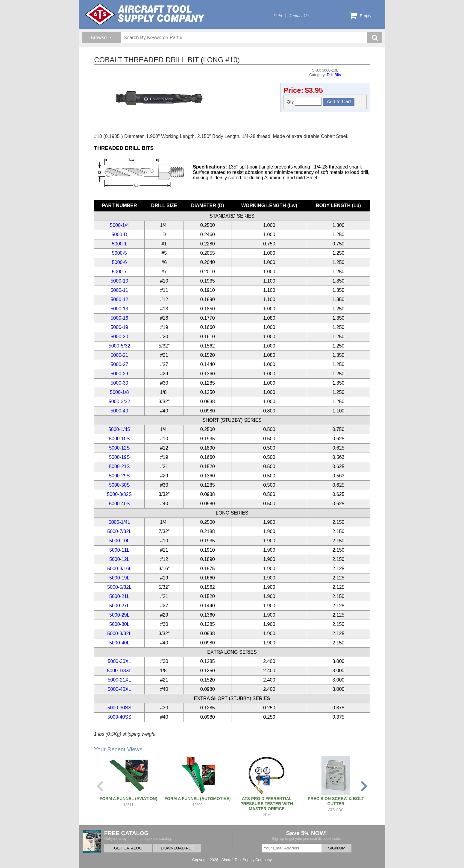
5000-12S (119, 448)
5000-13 (119, 309)
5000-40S (119, 504)
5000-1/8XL (119, 671)
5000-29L (119, 615)
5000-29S (119, 476)
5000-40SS (119, 717)
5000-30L (119, 624)
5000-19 (119, 327)
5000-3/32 (119, 402)
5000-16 (119, 318)
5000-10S (119, 439)
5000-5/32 (119, 346)
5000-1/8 (119, 392)
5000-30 (119, 383)
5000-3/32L (119, 633)
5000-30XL (119, 661)
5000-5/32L (119, 587)
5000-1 (119, 244)
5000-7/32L (119, 531)
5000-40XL (119, 689)
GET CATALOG (128, 848)
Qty (304, 102)
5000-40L (119, 643)
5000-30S (119, 485)
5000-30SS (119, 708)
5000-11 (119, 290)
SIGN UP (336, 848)
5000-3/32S (119, 494)
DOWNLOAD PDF (177, 848)
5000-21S (119, 466)
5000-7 (119, 272)
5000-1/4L (119, 522)
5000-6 (119, 262)
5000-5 (119, 253)
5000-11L (119, 550)
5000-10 (119, 281)
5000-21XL (119, 680)
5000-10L (119, 541)
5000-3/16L (119, 569)
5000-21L (119, 596)
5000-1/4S (119, 429)
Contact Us (299, 16)
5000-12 (119, 299)
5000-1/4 (119, 225)
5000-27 (119, 364)
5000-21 (119, 355)
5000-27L (119, 606)
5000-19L (119, 578)
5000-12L (119, 559)
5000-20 (119, 337)
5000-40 (119, 411)
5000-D (119, 235)
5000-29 (119, 374)
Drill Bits (334, 75)
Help (278, 16)
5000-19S (119, 457)
